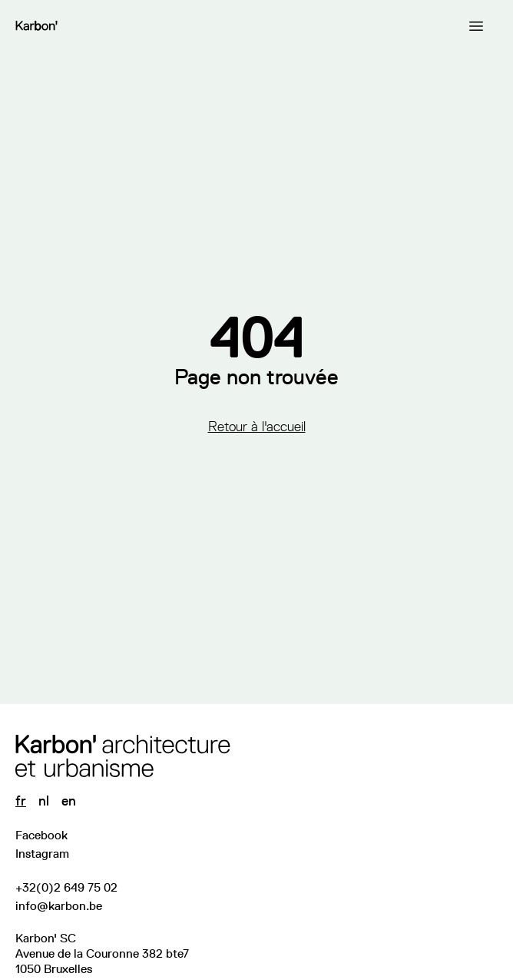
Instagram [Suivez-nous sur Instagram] (42, 854)
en (69, 801)
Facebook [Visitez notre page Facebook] (41, 835)
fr (21, 801)
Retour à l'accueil (257, 427)
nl (44, 801)
